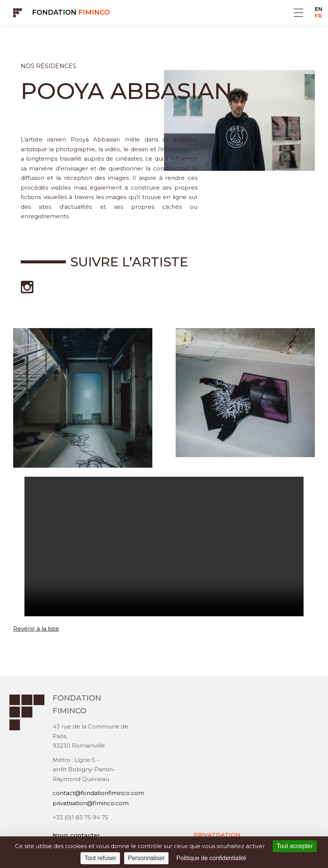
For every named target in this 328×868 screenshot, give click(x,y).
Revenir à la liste (36, 629)
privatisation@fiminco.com (91, 804)
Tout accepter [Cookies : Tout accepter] (295, 846)
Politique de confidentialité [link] (211, 858)
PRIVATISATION (217, 835)
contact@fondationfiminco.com (98, 794)
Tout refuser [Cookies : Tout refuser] (100, 858)
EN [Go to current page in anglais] (319, 9)
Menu (298, 13)
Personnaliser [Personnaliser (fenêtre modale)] (146, 858)
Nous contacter (76, 835)
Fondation (71, 12)
